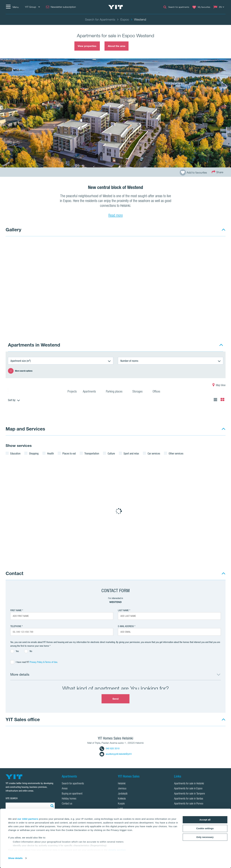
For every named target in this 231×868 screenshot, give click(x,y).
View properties (87, 46)
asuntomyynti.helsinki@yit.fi (115, 754)
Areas (65, 789)
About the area (117, 46)
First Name (16, 610)
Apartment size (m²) (21, 361)
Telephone (16, 626)
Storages (139, 392)
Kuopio (121, 804)
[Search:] (52, 806)
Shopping (34, 453)
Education (15, 453)
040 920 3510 (109, 748)
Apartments (91, 392)
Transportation (92, 453)
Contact (15, 573)
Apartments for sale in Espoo (188, 789)
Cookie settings (205, 828)
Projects (72, 392)
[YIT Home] (116, 7)
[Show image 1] (79, 285)
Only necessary (205, 837)
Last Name (123, 610)
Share (217, 172)
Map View (219, 385)
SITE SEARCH (12, 798)
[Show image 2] (189, 263)
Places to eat (69, 453)
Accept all (205, 820)
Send (115, 699)
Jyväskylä (123, 794)
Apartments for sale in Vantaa (189, 799)
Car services (154, 453)
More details (20, 674)
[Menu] (12, 7)
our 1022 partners (28, 819)
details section (117, 850)
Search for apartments (73, 784)
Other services (176, 453)
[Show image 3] (189, 307)
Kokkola (122, 799)
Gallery (13, 229)
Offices (158, 392)
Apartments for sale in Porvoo (189, 804)
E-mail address (126, 626)
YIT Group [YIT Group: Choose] (32, 7)
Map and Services (25, 429)
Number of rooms (129, 361)
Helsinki (122, 784)
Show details (15, 858)
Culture (111, 453)
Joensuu (122, 789)
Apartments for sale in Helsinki (189, 784)
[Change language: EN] (219, 7)
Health (50, 453)
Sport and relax (131, 453)
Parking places (116, 392)
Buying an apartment (72, 794)
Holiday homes (69, 799)
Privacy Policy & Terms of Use (43, 662)
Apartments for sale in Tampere (190, 794)
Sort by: (12, 400)
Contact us (67, 804)
